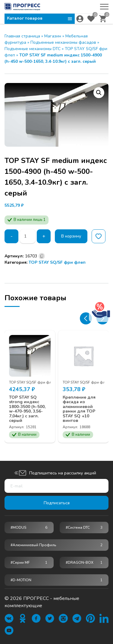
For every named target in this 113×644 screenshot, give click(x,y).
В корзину (71, 236)
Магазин (53, 36)
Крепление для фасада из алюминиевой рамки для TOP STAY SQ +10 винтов (79, 409)
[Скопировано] (42, 256)
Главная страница (22, 36)
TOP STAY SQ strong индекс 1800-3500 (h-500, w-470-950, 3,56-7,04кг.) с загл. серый (27, 409)
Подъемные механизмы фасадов (63, 42)
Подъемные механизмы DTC (33, 49)
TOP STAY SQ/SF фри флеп (57, 262)
